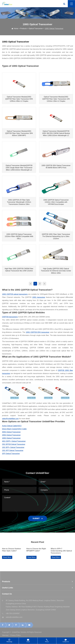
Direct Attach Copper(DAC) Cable (14, 429)
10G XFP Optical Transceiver (13, 450)
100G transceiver (39, 297)
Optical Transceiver (36, 29)
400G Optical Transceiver (11, 432)
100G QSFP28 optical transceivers (15, 294)
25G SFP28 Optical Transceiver (14, 444)
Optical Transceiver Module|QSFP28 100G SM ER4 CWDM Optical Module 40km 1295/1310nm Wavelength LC (56, 133)
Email (28, 640)
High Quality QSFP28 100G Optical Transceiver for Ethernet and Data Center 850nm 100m (56, 271)
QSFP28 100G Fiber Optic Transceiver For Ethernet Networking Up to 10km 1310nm (56, 236)
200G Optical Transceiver (11, 435)
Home (16, 29)
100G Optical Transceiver (54, 29)
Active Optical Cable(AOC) (12, 426)
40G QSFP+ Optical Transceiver (14, 441)
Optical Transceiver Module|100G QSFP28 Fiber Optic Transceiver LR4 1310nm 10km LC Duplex (56, 99)
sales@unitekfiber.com (10, 419)
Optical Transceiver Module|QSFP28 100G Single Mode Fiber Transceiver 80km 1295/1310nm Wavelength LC (19, 168)
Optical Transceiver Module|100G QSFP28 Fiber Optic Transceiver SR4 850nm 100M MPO (19, 133)
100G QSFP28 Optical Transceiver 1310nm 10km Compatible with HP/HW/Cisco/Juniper (56, 202)
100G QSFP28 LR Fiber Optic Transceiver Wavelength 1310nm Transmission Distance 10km (19, 202)
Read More (7, 557)
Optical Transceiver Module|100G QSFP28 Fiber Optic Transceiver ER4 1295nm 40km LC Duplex (19, 99)
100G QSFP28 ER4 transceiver (38, 332)
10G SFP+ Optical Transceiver (13, 447)
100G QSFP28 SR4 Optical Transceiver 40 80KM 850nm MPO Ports (56, 167)
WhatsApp (9, 640)
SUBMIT (38, 518)
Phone (47, 640)
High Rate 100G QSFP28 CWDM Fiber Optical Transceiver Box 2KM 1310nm (19, 270)
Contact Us (66, 640)
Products (23, 29)
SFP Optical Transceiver (11, 454)
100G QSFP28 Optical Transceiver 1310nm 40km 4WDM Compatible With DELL (19, 236)
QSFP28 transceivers (10, 317)
